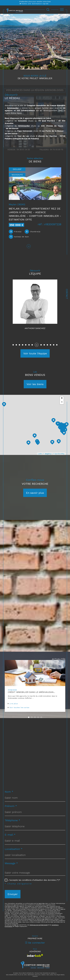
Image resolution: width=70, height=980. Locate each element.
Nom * (9, 779)
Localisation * (14, 837)
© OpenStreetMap (59, 441)
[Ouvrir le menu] (62, 10)
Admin (43, 962)
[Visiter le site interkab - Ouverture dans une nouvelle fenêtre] (35, 943)
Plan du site (22, 962)
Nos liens (50, 962)
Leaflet (40, 441)
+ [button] (62, 386)
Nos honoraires (11, 962)
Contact (67, 294)
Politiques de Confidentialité (39, 913)
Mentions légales (34, 962)
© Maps (48, 441)
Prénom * (11, 794)
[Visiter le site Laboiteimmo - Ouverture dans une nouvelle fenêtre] (35, 972)
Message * (11, 851)
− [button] (62, 390)
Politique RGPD (59, 962)
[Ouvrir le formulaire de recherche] (48, 10)
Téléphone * (12, 808)
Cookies (35, 964)
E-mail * (10, 822)
